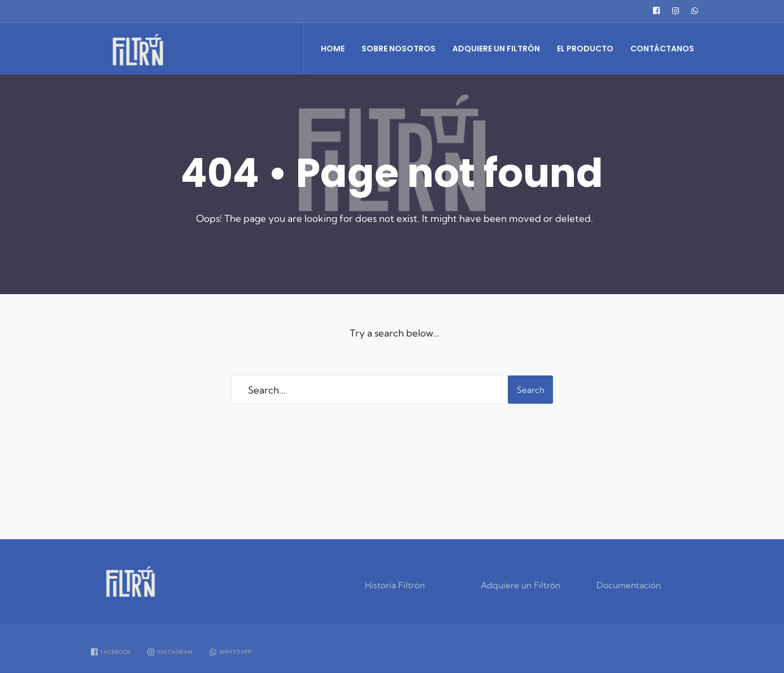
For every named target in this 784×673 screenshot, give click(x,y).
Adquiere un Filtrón (496, 49)
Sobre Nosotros (398, 49)
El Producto (585, 49)
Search (531, 390)
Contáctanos (662, 49)
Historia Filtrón (395, 585)
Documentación (629, 585)
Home (333, 49)
